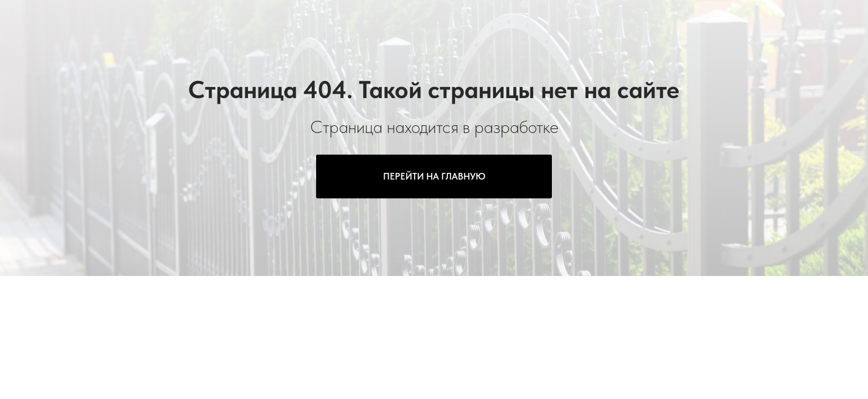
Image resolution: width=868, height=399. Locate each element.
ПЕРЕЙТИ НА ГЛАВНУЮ (434, 176)
